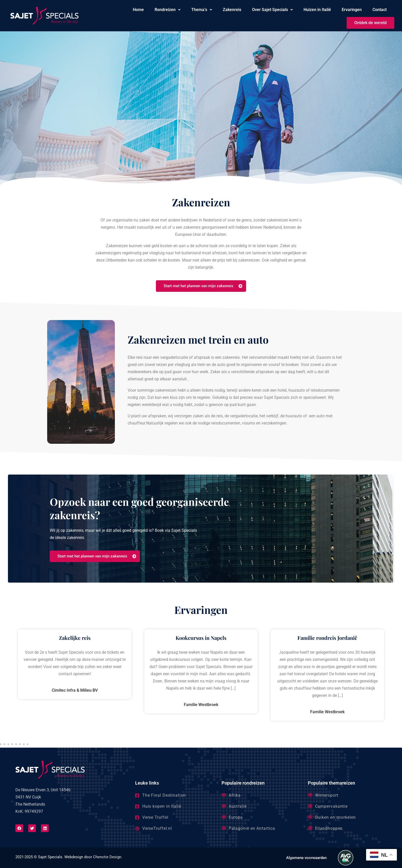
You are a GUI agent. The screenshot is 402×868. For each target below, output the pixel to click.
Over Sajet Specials (272, 10)
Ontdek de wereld (370, 23)
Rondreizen (168, 10)
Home (138, 10)
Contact (380, 10)
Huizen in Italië (317, 10)
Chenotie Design (107, 857)
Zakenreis (232, 10)
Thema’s (202, 10)
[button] (168, 10)
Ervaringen (352, 10)
